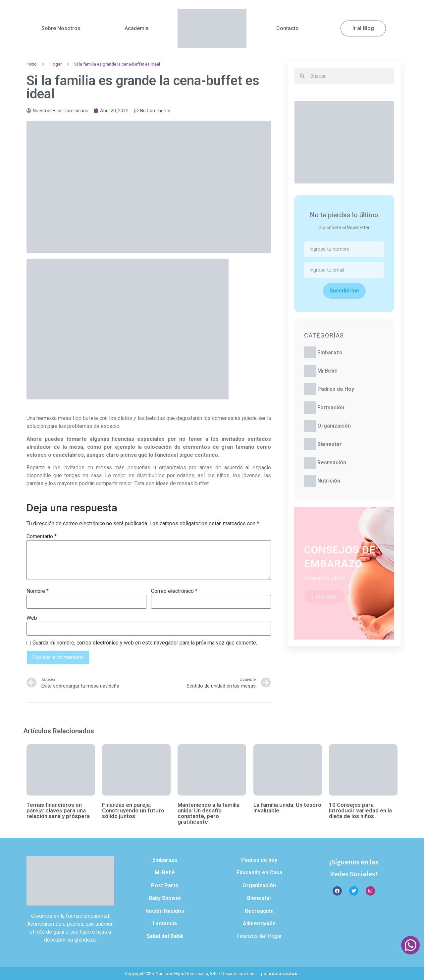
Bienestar (330, 444)
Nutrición (329, 481)
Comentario (42, 537)
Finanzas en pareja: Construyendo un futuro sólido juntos (133, 810)
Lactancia (165, 924)
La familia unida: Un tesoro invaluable (287, 808)
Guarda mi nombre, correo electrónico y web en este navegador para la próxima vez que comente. (145, 643)
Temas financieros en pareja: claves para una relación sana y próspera (58, 810)
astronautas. (284, 974)
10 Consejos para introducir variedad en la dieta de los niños (360, 810)
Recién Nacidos (165, 911)
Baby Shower (165, 898)
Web (32, 618)
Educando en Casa (259, 873)
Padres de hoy (259, 860)
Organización (334, 426)
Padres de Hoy (336, 389)
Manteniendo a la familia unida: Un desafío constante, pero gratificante (209, 813)
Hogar (56, 64)
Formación (331, 408)
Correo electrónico (174, 591)
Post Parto (165, 885)
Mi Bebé (327, 371)
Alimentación (259, 924)
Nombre (38, 591)
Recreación (332, 463)
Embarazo (330, 353)
